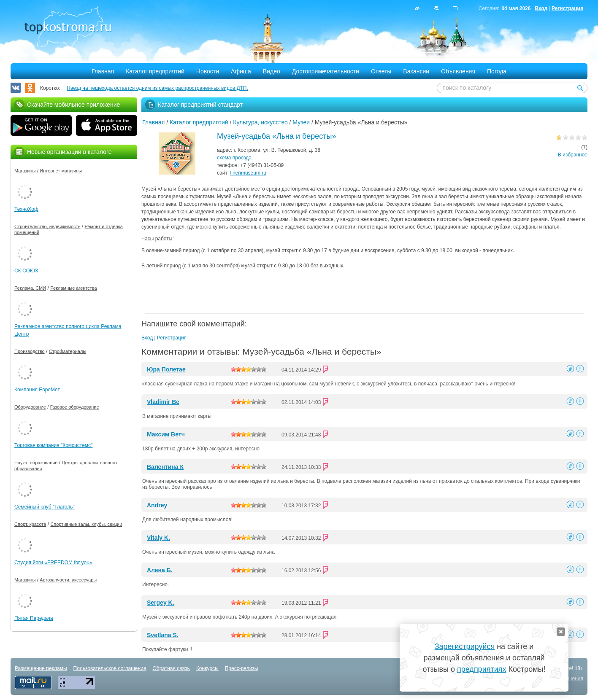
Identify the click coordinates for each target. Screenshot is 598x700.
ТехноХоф (26, 209)
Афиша (241, 71)
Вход (541, 8)
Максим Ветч (166, 434)
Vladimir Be (163, 402)
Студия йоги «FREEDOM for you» (53, 563)
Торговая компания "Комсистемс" (53, 445)
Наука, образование (36, 463)
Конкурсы (207, 668)
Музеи (301, 122)
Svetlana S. (163, 635)
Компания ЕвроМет (37, 390)
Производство (30, 351)
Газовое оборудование (75, 407)
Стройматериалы (68, 351)
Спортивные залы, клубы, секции (86, 524)
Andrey (157, 505)
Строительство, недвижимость (47, 226)
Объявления (458, 71)
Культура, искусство (260, 122)
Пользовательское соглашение (110, 668)
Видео (272, 71)
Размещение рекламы (41, 668)
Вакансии (416, 71)
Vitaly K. (158, 538)
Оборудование (30, 407)
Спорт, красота (30, 524)
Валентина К (165, 467)
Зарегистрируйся (465, 646)
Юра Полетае (166, 369)
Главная (103, 71)
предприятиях (482, 669)
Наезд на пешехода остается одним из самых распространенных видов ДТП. (157, 88)
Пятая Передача (34, 618)
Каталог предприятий (155, 71)
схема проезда (234, 158)
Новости (208, 71)
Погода (497, 71)
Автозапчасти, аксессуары (68, 580)
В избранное (573, 155)
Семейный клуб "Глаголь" (45, 507)
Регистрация (567, 8)
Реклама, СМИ (30, 288)
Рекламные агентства (74, 288)
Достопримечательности (326, 71)
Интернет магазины (61, 171)
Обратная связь (171, 668)
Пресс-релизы (242, 668)
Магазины (25, 171)
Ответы (381, 71)
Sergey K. (161, 603)
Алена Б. (160, 570)
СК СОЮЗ (26, 271)
